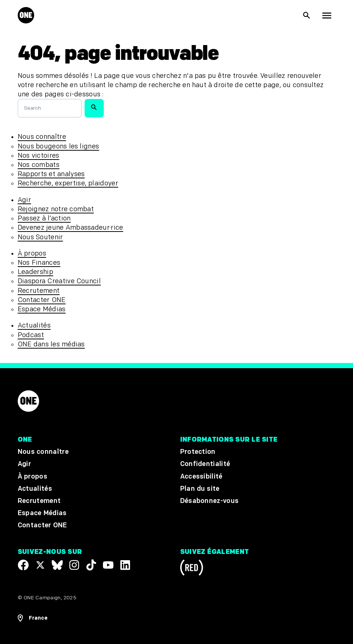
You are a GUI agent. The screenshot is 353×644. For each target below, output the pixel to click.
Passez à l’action (44, 218)
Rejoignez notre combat (56, 209)
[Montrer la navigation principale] (327, 16)
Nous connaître (42, 137)
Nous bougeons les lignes (59, 146)
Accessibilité (201, 477)
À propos (32, 254)
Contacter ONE (42, 300)
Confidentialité (205, 464)
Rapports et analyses (51, 174)
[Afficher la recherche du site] (307, 16)
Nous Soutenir (40, 237)
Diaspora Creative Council (59, 281)
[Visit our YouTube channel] (108, 565)
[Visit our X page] (40, 565)
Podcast (31, 335)
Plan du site (200, 489)
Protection (198, 452)
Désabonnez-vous (210, 501)
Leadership (35, 272)
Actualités (34, 326)
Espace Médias (42, 309)
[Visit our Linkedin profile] (125, 565)
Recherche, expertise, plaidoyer (68, 183)
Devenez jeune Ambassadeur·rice (71, 228)
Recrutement (39, 291)
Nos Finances (39, 263)
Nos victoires (39, 156)
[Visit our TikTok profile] (91, 565)
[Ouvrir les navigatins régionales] (33, 618)
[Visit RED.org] (192, 569)
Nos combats (39, 165)
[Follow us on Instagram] (74, 565)
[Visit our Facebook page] (23, 565)
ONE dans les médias (51, 344)
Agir (24, 200)
